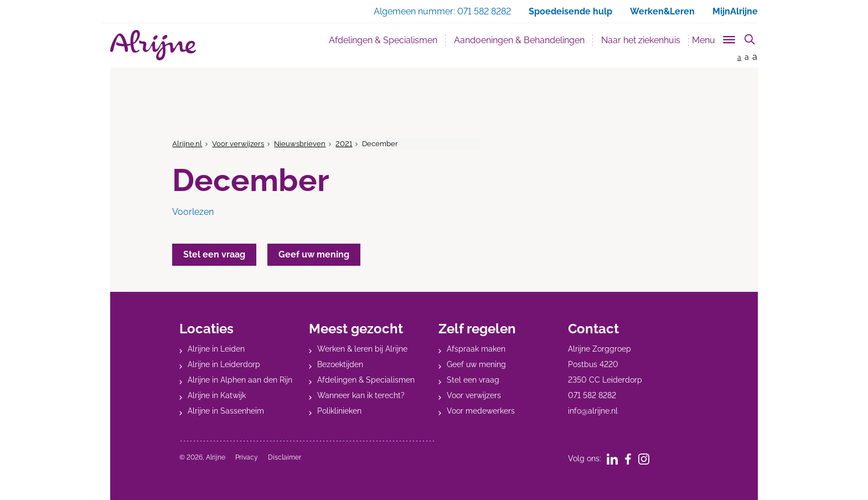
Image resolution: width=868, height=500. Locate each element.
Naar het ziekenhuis (641, 40)
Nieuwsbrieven (300, 144)
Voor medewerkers (481, 411)
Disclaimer (285, 457)
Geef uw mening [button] (314, 254)
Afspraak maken (476, 349)
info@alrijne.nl (593, 411)
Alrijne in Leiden (216, 349)
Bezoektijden (340, 364)
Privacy (247, 457)
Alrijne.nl (187, 144)
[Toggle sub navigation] (714, 38)
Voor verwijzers (238, 144)
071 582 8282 (592, 395)
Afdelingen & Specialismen (383, 40)
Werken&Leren (662, 11)
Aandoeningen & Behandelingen (519, 40)
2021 (344, 144)
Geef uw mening (476, 364)
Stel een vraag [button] (214, 254)
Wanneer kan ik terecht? (361, 395)
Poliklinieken (339, 411)
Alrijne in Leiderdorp (224, 364)
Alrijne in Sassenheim (226, 411)
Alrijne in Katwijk (217, 395)
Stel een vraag (473, 380)
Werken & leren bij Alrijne (362, 349)
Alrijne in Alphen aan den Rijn (240, 380)
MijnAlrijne (735, 11)
